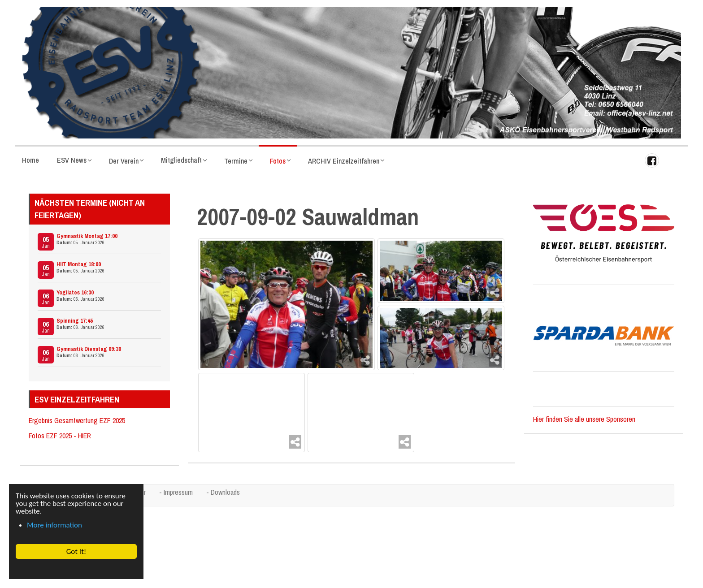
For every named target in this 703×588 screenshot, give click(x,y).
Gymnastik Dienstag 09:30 (89, 349)
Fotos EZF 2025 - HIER (60, 436)
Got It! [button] (76, 551)
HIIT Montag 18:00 (79, 264)
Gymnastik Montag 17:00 (87, 236)
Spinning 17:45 (75, 321)
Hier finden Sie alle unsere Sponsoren (584, 419)
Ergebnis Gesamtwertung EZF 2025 (77, 420)
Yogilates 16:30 (75, 292)
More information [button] (54, 525)
